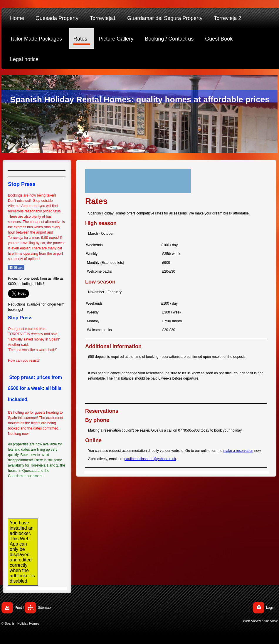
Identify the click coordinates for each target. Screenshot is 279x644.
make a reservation (238, 451)
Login (270, 608)
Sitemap (44, 608)
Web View (251, 621)
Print (18, 608)
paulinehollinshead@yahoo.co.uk (150, 459)
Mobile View (268, 621)
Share (16, 268)
